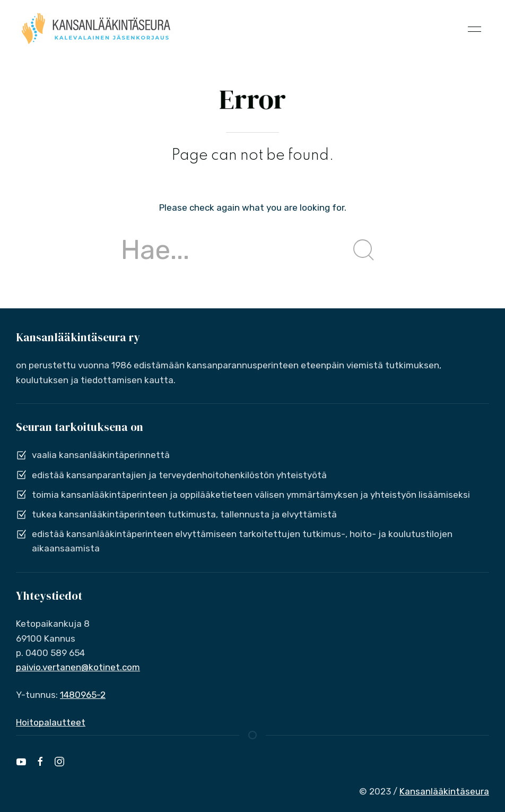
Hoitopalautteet (51, 722)
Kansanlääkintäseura (444, 791)
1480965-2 (83, 695)
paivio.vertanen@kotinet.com (78, 667)
